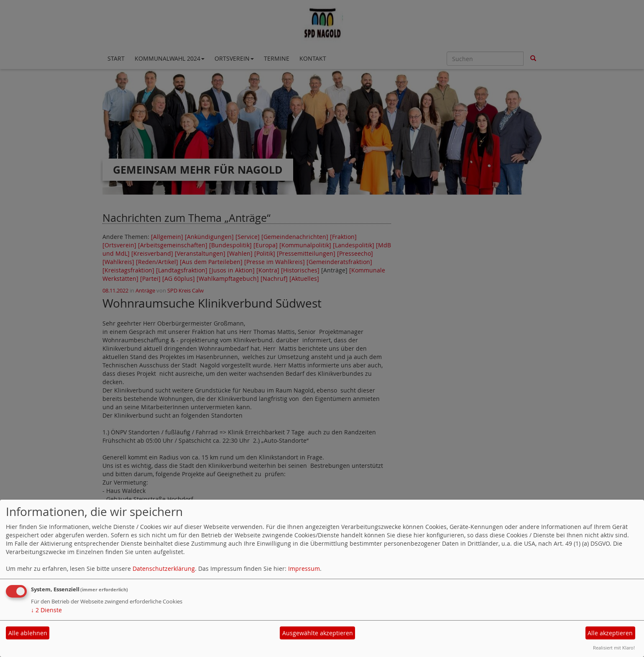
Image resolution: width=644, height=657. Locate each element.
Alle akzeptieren (610, 633)
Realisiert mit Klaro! (614, 648)
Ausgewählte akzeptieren (318, 633)
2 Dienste (46, 610)
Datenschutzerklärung (164, 568)
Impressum (304, 568)
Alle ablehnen (28, 633)
